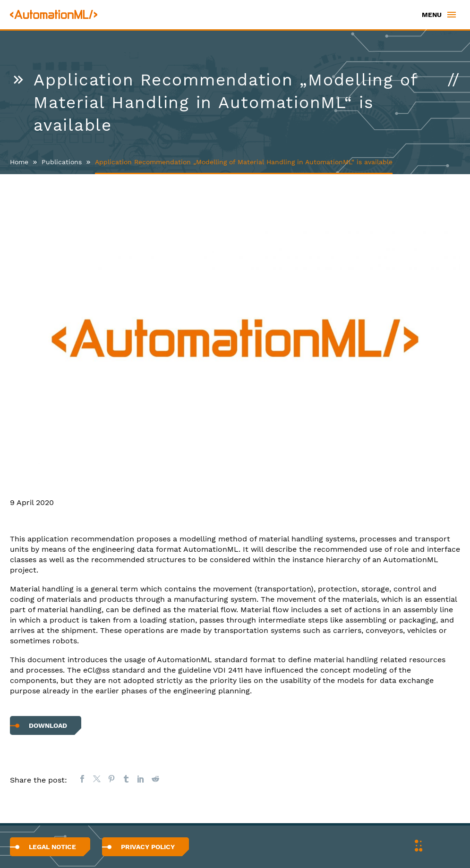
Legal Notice (52, 847)
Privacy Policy (148, 847)
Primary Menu (452, 15)
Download (48, 725)
